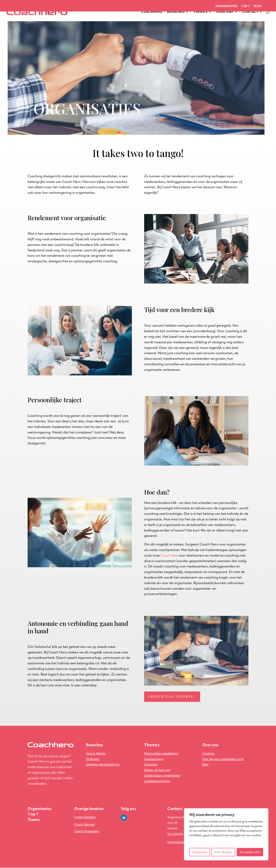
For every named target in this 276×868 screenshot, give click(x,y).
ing (103, 765)
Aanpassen (200, 852)
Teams (34, 820)
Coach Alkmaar (85, 825)
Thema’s (200, 12)
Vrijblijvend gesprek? (173, 697)
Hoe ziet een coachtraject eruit (223, 760)
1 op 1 (245, 6)
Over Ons (225, 12)
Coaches (208, 754)
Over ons (210, 745)
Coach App (169, 555)
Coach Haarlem (85, 818)
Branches (176, 12)
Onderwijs (93, 760)
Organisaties (226, 6)
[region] (226, 834)
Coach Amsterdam (87, 832)
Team (257, 6)
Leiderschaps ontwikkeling (162, 776)
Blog (205, 765)
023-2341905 (175, 834)
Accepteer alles (250, 852)
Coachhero (152, 12)
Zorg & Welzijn (96, 754)
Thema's (152, 745)
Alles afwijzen (223, 852)
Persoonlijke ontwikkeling (161, 754)
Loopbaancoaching (157, 782)
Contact (250, 12)
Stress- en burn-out (157, 771)
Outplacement (154, 760)
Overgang (151, 765)
